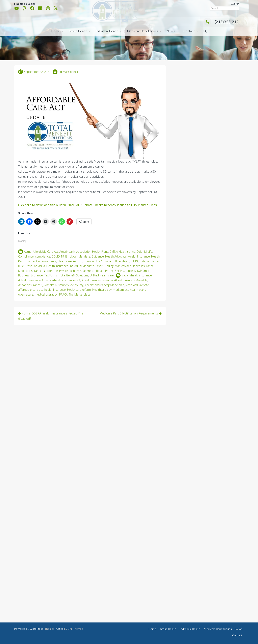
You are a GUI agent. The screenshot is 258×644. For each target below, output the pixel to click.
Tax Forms (51, 275)
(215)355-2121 (222, 22)
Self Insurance (124, 271)
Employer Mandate (78, 256)
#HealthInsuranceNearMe (131, 280)
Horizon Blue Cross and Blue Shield (106, 261)
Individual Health (107, 31)
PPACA (63, 294)
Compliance (26, 256)
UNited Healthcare (102, 275)
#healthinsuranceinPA (66, 280)
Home (56, 31)
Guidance (98, 256)
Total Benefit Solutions (74, 275)
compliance (43, 256)
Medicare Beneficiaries (143, 31)
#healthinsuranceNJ (31, 285)
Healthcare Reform (70, 261)
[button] (205, 31)
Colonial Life (144, 252)
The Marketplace (80, 294)
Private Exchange (70, 271)
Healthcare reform (79, 290)
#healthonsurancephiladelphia (104, 285)
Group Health (78, 31)
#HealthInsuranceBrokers (35, 280)
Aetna (28, 252)
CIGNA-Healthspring (122, 252)
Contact (189, 31)
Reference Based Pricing (98, 271)
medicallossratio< (46, 294)
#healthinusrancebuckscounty (64, 285)
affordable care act (31, 290)
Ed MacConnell (68, 72)
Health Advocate (116, 256)
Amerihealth (67, 252)
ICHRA (135, 261)
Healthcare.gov (102, 290)
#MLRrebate (141, 285)
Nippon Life (50, 271)
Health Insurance (139, 256)
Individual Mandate (82, 266)
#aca (125, 275)
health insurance (55, 290)
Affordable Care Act (45, 252)
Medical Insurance (30, 271)
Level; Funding (105, 266)
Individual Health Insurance (51, 266)
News (171, 31)
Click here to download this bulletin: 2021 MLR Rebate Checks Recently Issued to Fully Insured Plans (87, 205)
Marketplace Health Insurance (134, 266)
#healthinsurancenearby (97, 280)
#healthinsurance (141, 275)
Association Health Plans (92, 252)
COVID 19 (58, 256)
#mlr (129, 285)
